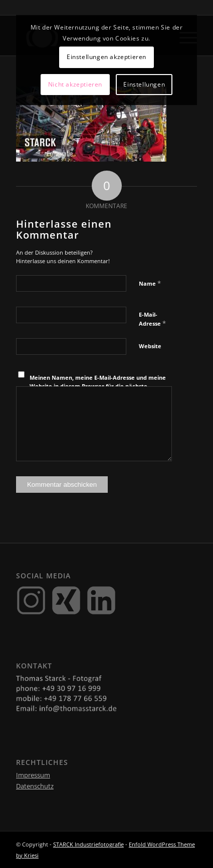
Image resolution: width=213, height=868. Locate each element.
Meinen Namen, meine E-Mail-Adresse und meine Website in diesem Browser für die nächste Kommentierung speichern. (98, 386)
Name (150, 283)
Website (150, 346)
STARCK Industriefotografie (88, 844)
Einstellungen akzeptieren (107, 57)
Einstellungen (144, 84)
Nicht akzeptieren (75, 84)
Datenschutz (35, 786)
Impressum (33, 775)
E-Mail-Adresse (152, 319)
